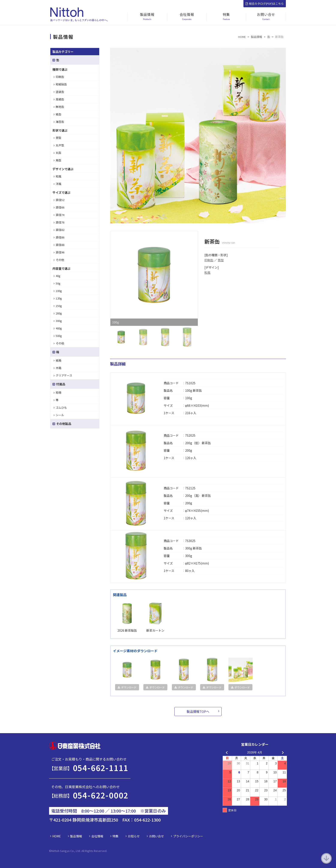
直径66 (59, 207)
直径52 (59, 200)
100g (58, 291)
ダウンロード (127, 687)
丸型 (57, 153)
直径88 (59, 245)
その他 (59, 260)
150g (58, 306)
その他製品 (62, 424)
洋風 (57, 184)
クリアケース (63, 375)
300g (58, 321)
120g (58, 298)
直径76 (59, 222)
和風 (207, 272)
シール (59, 415)
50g (57, 283)
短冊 (57, 392)
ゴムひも (60, 407)
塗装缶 (59, 92)
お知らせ (134, 836)
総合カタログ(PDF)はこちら (265, 4)
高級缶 (59, 99)
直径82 (59, 230)
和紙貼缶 (60, 84)
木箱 (57, 368)
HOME (57, 836)
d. (106, 851)
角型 (57, 160)
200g (58, 313)
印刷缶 (209, 260)
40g (57, 276)
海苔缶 (59, 122)
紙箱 (57, 360)
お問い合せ (156, 836)
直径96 (59, 252)
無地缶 (59, 107)
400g (58, 328)
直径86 (59, 237)
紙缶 (57, 114)
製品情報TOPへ (198, 711)
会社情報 (97, 836)
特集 (115, 836)
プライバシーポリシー (188, 836)
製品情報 (76, 836)
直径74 (59, 215)
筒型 (221, 260)
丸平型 (59, 145)
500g (58, 336)
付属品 (59, 384)
